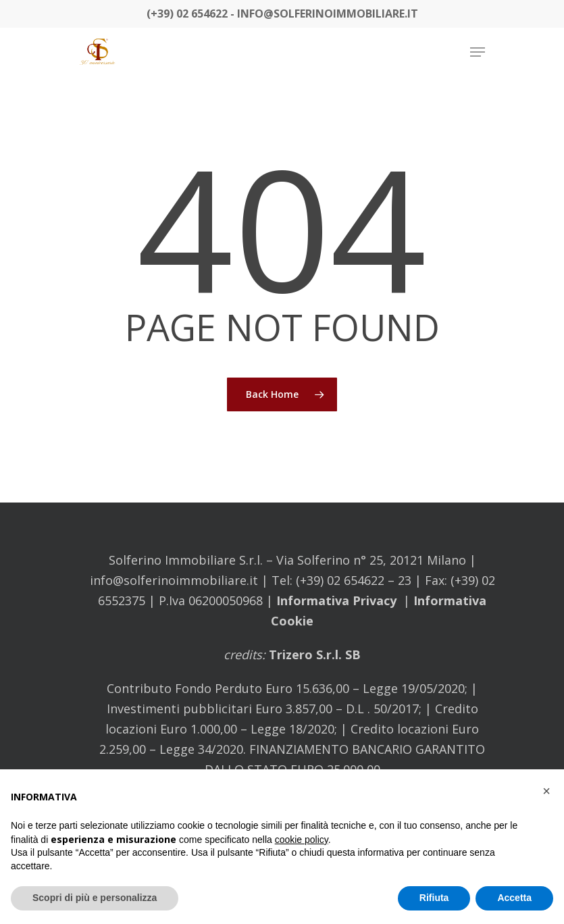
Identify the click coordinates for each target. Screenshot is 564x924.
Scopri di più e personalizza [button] (95, 898)
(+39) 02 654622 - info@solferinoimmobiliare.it (282, 14)
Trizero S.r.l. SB (313, 654)
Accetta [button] (514, 898)
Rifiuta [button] (434, 898)
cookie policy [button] (302, 840)
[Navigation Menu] (478, 52)
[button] (546, 791)
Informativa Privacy (336, 600)
